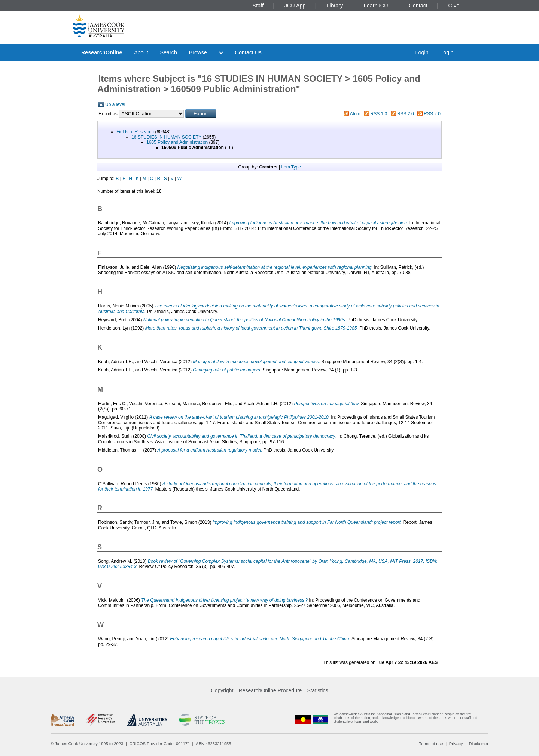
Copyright (222, 690)
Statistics (317, 690)
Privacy (456, 744)
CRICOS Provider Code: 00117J (160, 744)
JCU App (295, 6)
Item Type (291, 167)
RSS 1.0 (379, 114)
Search (168, 52)
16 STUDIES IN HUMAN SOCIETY (166, 137)
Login (422, 52)
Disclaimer (479, 744)
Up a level (115, 104)
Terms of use (431, 744)
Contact (418, 6)
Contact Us (248, 52)
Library (335, 6)
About (141, 52)
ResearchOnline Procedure (270, 690)
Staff (258, 6)
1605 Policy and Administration (177, 142)
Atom (355, 114)
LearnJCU (376, 6)
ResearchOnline (102, 52)
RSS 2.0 (406, 114)
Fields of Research (135, 132)
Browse (198, 52)
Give (454, 6)
